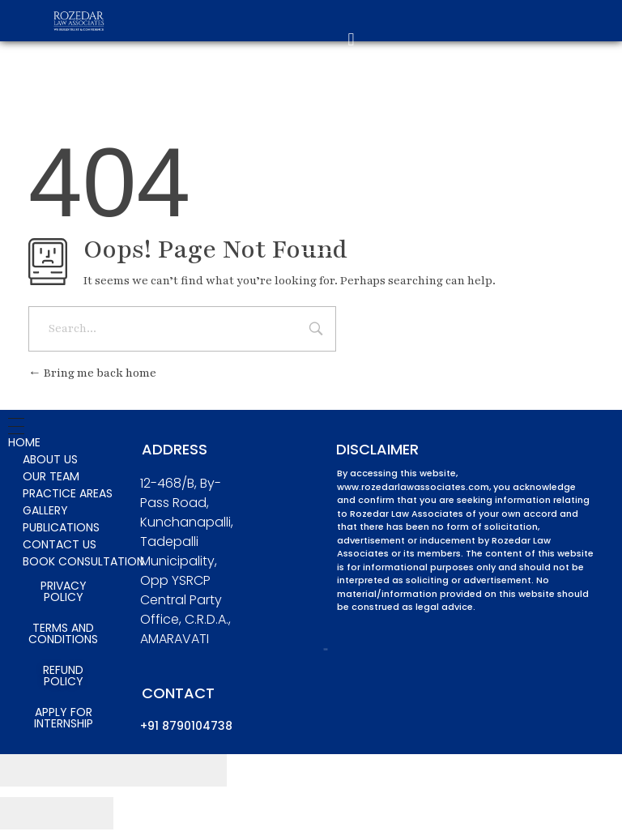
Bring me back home (92, 373)
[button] (351, 40)
